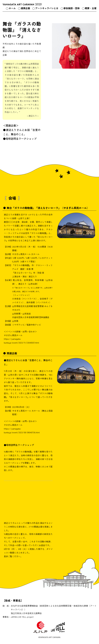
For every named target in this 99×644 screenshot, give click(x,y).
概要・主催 (91, 8)
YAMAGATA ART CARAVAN (22, 4)
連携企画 (25, 8)
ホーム (12, 8)
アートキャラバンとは (47, 8)
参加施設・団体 (72, 8)
